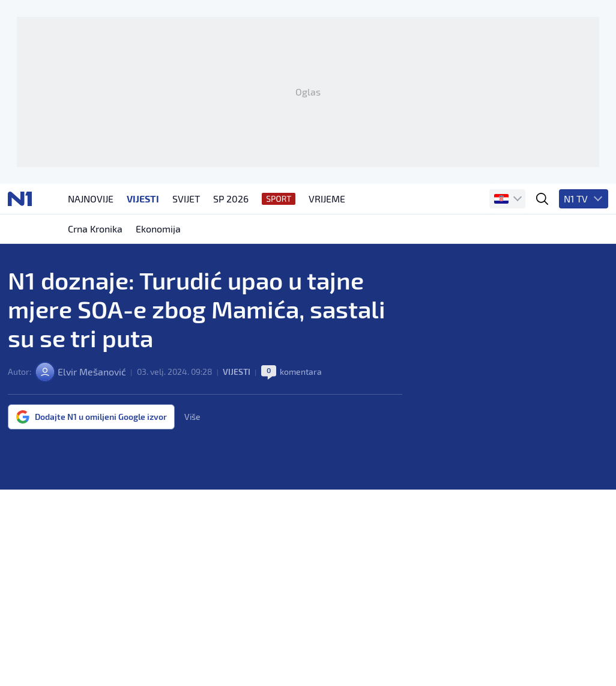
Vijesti (237, 372)
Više (192, 417)
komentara (301, 372)
